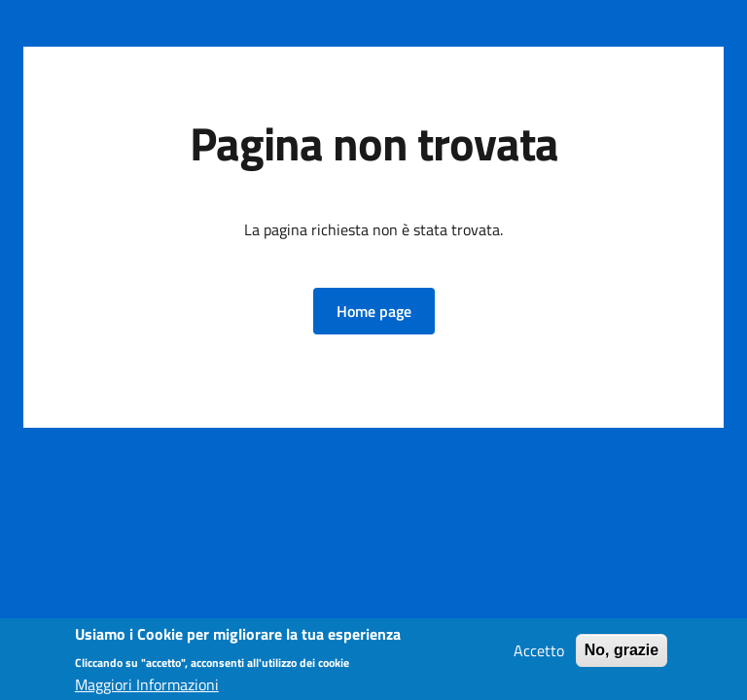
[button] (374, 311)
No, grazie (622, 654)
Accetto (539, 654)
